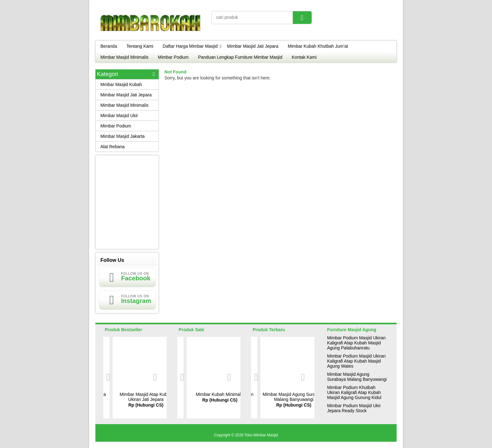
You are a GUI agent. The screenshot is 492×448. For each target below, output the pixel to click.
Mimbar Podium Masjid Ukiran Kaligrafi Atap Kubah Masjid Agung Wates (356, 361)
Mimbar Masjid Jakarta (123, 136)
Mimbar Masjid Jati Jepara (253, 46)
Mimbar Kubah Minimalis (220, 394)
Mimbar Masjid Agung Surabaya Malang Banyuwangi (294, 397)
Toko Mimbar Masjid (261, 435)
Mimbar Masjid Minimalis (124, 57)
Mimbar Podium (173, 57)
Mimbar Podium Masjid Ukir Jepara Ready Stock (354, 408)
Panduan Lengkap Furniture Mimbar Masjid (240, 57)
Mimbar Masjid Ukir (119, 116)
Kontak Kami (304, 57)
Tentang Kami (140, 46)
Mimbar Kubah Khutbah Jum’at (318, 46)
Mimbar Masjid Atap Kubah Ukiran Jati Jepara (146, 397)
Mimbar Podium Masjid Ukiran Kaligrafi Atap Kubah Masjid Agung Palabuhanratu (356, 343)
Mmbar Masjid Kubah (121, 84)
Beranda (109, 46)
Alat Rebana (112, 147)
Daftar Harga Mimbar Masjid (190, 46)
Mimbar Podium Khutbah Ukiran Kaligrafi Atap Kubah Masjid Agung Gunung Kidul (354, 392)
